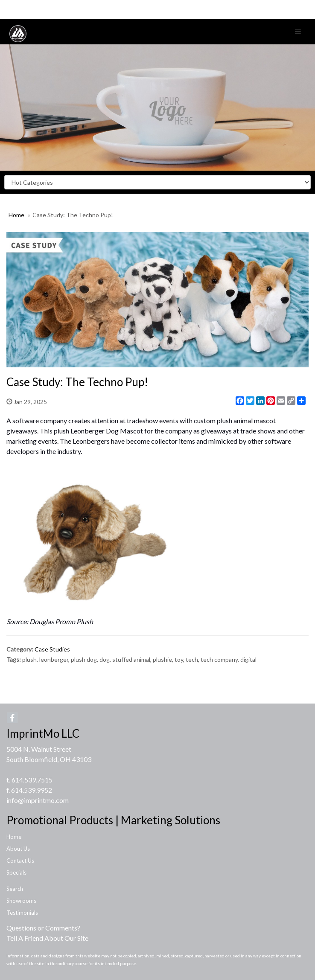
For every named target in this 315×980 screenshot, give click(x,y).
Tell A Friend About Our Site (47, 938)
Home (16, 215)
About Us (18, 849)
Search (15, 889)
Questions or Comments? (43, 928)
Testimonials (22, 913)
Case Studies (52, 649)
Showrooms (21, 901)
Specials (16, 872)
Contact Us (20, 861)
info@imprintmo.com (38, 800)
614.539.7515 (32, 780)
